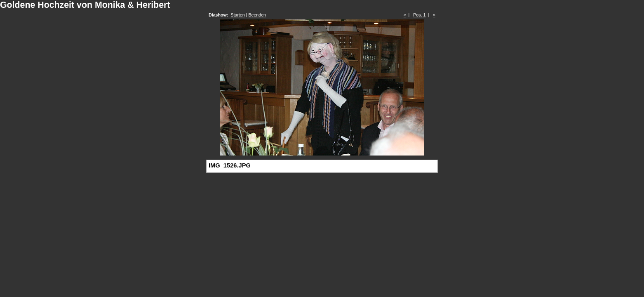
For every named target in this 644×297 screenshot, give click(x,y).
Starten (237, 15)
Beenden (257, 15)
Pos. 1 (419, 15)
